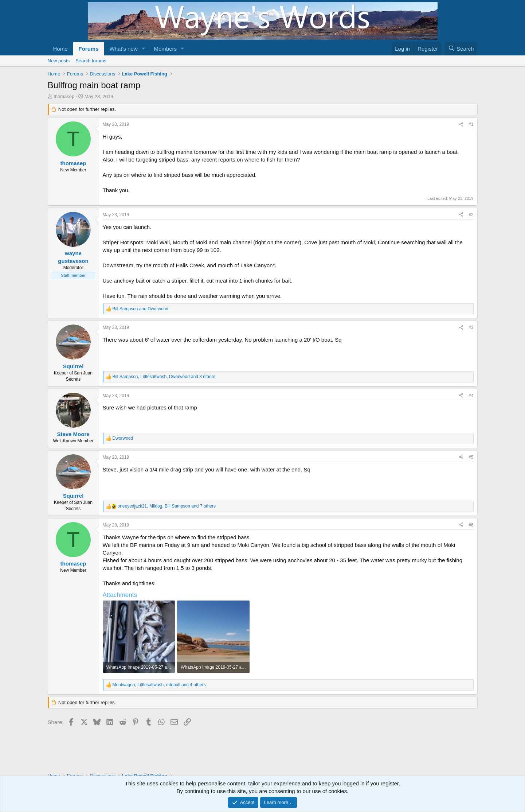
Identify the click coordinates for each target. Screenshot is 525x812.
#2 (471, 215)
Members (165, 49)
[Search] (461, 49)
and (140, 309)
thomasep (64, 96)
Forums (89, 49)
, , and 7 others (167, 506)
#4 (471, 396)
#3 (471, 327)
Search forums (91, 61)
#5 (471, 457)
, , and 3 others (164, 377)
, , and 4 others (159, 685)
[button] (143, 49)
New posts (59, 61)
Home (60, 49)
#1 (471, 124)
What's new (124, 49)
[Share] (461, 125)
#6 (471, 525)
